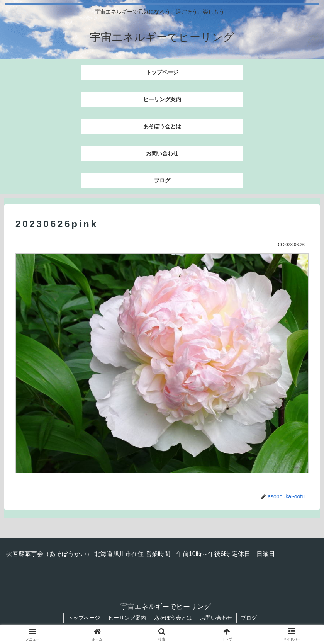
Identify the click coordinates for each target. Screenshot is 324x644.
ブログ (249, 618)
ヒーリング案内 (127, 618)
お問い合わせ (216, 618)
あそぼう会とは (173, 618)
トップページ (84, 618)
